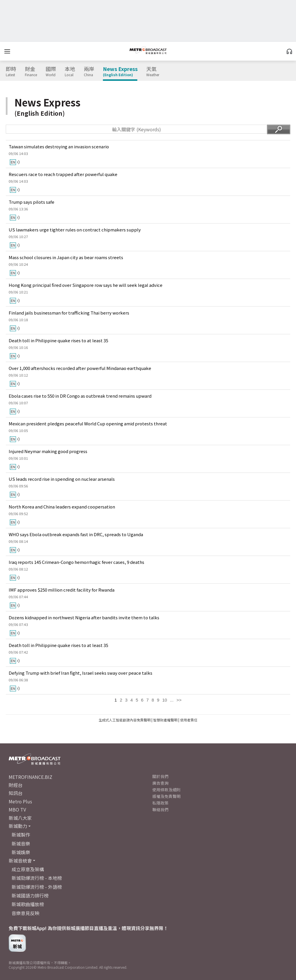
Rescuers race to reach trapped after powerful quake (63, 174)
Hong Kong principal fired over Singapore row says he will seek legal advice (86, 285)
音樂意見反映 (25, 913)
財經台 (16, 785)
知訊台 (16, 793)
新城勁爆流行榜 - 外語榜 (37, 887)
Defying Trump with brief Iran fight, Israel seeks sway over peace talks (81, 673)
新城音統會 (20, 861)
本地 (70, 72)
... (172, 700)
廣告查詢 (160, 783)
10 (165, 700)
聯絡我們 (160, 809)
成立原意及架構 (28, 869)
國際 (51, 72)
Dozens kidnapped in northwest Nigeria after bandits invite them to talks (84, 617)
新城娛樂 (21, 852)
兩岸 (89, 72)
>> (179, 700)
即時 (11, 72)
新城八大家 (20, 818)
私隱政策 (160, 803)
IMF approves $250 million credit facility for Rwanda (62, 590)
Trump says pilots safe (32, 202)
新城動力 (18, 826)
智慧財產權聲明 (165, 720)
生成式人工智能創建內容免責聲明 (125, 720)
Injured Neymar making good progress (48, 451)
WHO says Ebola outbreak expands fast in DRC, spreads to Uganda (76, 534)
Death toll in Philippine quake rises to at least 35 (58, 340)
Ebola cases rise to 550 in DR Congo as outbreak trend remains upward (80, 396)
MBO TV (17, 809)
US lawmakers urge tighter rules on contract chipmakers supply (75, 230)
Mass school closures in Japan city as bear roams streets (66, 257)
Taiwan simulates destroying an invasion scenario (59, 146)
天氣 (153, 72)
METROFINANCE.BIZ (30, 777)
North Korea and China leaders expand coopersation (62, 507)
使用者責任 (189, 720)
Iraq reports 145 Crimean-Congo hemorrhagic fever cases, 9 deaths (76, 562)
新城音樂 (21, 844)
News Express (120, 72)
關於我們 (160, 776)
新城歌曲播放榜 (28, 904)
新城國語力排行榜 (30, 895)
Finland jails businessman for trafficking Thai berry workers (69, 313)
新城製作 (21, 835)
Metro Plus (20, 801)
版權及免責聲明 (166, 796)
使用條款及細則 (166, 790)
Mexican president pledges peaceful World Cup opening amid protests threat (88, 423)
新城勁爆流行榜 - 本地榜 (37, 878)
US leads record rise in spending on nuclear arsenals (62, 479)
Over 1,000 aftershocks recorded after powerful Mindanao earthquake (80, 368)
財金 (31, 72)
